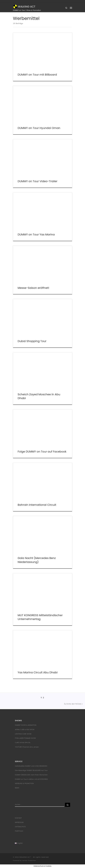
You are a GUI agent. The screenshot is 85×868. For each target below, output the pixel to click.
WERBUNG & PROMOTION (24, 783)
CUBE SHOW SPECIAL (23, 743)
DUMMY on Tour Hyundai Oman (39, 128)
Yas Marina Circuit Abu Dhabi (38, 672)
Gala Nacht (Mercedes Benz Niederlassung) (37, 560)
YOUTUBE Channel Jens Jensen (27, 747)
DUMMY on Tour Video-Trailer (38, 181)
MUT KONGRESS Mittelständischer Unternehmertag (40, 617)
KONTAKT (18, 818)
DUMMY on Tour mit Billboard (37, 75)
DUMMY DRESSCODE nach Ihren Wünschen (31, 775)
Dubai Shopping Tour (32, 341)
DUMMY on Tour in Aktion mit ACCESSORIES (31, 779)
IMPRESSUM (19, 822)
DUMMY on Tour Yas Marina (36, 234)
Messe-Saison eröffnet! (33, 288)
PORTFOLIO (19, 831)
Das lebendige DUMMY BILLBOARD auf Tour (31, 770)
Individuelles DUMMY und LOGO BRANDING (31, 766)
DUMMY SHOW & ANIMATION (26, 725)
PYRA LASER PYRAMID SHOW (25, 738)
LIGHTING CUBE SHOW (23, 734)
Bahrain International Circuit (37, 505)
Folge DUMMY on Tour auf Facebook (42, 452)
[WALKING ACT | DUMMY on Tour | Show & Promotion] (15, 6)
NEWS (17, 788)
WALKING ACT (25, 857)
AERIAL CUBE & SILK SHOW (25, 730)
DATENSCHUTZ (20, 827)
